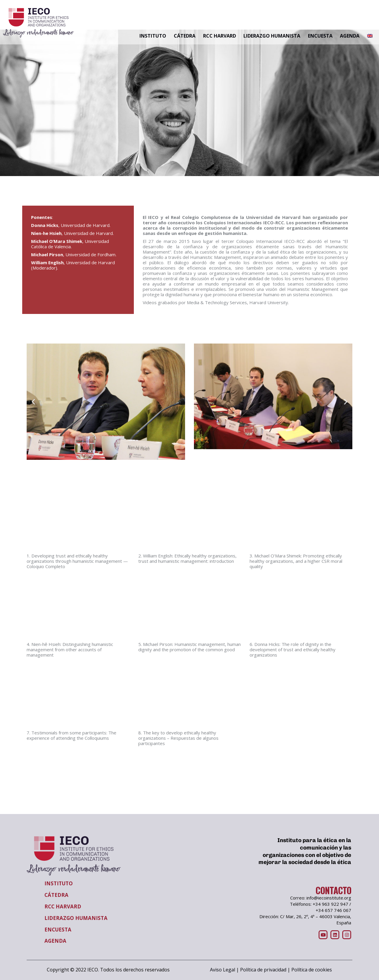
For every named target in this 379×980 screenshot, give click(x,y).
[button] (33, 402)
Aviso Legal (223, 970)
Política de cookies (312, 970)
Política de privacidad (263, 970)
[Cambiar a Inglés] (370, 36)
